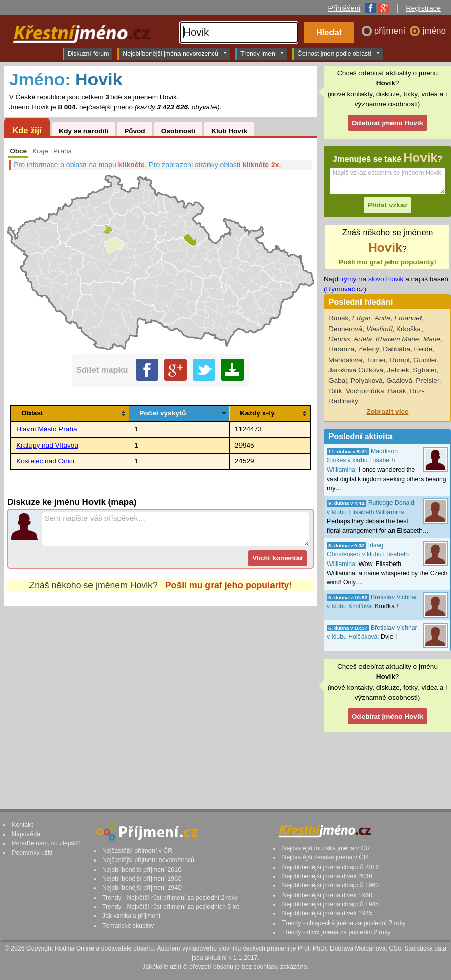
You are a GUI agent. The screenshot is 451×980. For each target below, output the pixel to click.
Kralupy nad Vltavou (47, 445)
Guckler (425, 360)
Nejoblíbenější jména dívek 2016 (327, 876)
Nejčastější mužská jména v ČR (326, 848)
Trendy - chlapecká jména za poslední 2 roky (344, 923)
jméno (434, 31)
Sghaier (425, 370)
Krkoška (409, 329)
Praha (63, 151)
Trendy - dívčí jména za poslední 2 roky (337, 932)
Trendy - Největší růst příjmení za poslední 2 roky (170, 898)
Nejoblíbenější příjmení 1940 (142, 888)
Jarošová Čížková (356, 370)
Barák (397, 391)
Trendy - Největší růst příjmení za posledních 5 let (171, 907)
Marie (432, 339)
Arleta (363, 339)
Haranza (341, 349)
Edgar (362, 318)
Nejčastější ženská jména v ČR (325, 857)
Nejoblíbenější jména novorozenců (175, 53)
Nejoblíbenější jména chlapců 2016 (330, 867)
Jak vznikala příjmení (131, 916)
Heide (424, 349)
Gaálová (399, 381)
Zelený (369, 349)
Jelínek (398, 370)
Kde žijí (27, 130)
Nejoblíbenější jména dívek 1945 (327, 913)
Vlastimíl (379, 329)
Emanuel (408, 318)
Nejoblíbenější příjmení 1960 (142, 879)
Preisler (427, 381)
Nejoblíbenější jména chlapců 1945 (330, 904)
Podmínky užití (32, 853)
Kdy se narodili (83, 131)
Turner (376, 360)
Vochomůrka (365, 391)
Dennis (339, 339)
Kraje (40, 151)
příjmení (391, 31)
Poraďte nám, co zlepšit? (46, 843)
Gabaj (338, 381)
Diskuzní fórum (88, 54)
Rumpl (399, 360)
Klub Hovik (229, 131)
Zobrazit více (387, 412)
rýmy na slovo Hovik (373, 279)
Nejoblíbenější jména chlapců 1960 (330, 885)
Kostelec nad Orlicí (45, 461)
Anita (383, 318)
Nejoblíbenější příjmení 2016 (142, 870)
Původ (135, 131)
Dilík (335, 391)
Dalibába (397, 349)
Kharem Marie (397, 339)
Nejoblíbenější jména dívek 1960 (327, 895)
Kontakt (22, 825)
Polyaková (367, 381)
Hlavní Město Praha (47, 429)
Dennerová (345, 329)
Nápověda (26, 834)
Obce (18, 151)
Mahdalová (345, 360)
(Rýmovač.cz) (345, 289)
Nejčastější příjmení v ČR (137, 851)
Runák (338, 318)
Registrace (423, 8)
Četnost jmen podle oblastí (339, 53)
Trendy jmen (262, 53)
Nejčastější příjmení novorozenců (148, 860)
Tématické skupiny (128, 926)
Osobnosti (178, 131)
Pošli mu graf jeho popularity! (229, 585)
